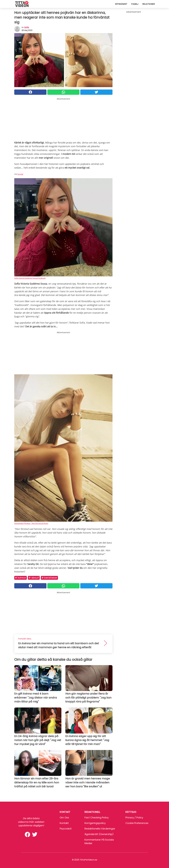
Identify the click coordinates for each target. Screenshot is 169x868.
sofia (27, 27)
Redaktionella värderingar (100, 829)
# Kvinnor (21, 578)
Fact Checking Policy (97, 818)
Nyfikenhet (121, 4)
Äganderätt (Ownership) (99, 834)
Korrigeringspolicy (95, 823)
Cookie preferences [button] (137, 823)
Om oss (64, 818)
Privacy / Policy (134, 818)
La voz (20, 174)
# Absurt (34, 578)
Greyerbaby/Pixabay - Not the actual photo (31, 523)
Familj (135, 4)
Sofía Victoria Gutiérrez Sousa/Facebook (30, 278)
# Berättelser (49, 578)
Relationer (149, 4)
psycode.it (66, 829)
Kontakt (64, 823)
